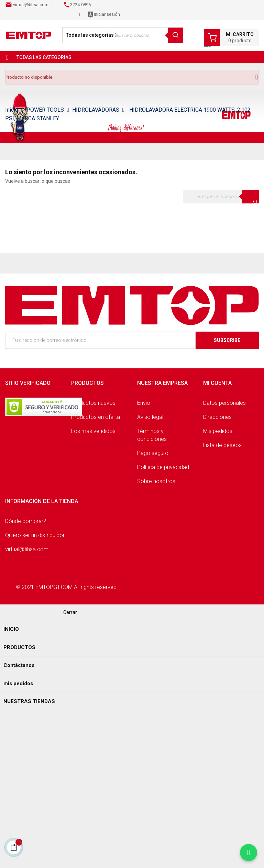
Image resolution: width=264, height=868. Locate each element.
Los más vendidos (93, 431)
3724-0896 (80, 5)
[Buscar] (221, 197)
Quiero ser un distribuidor (35, 535)
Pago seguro (153, 453)
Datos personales (224, 403)
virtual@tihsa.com (30, 5)
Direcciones (217, 417)
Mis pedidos (218, 431)
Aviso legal (150, 417)
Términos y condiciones (152, 435)
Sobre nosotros (156, 481)
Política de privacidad (163, 467)
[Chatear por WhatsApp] (249, 853)
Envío (144, 403)
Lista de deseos (222, 445)
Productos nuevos (93, 403)
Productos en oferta (96, 417)
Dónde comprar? (26, 521)
